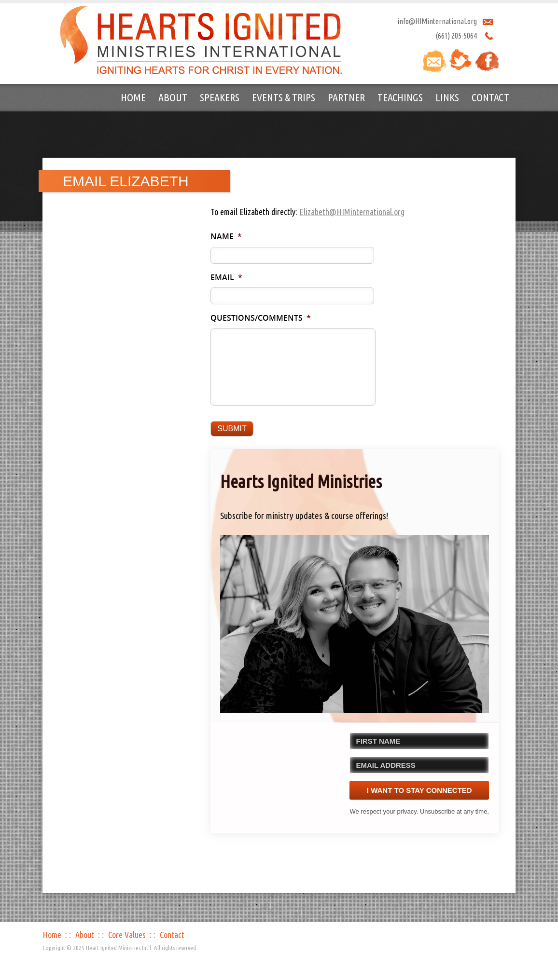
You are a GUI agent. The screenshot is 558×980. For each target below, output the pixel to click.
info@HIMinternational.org (437, 21)
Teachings (400, 97)
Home (133, 97)
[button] (355, 624)
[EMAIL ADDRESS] (419, 765)
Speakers (220, 97)
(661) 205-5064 (456, 36)
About (173, 97)
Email (226, 278)
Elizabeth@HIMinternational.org (352, 212)
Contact (490, 97)
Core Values (127, 935)
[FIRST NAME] (419, 741)
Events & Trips (284, 97)
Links (447, 97)
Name (226, 237)
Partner (346, 97)
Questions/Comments (261, 318)
